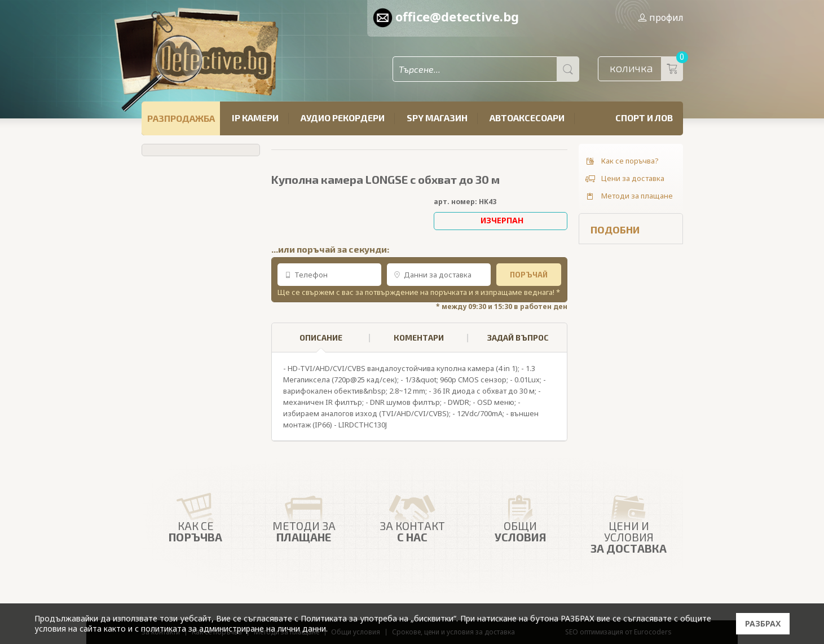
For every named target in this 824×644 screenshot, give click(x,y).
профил (660, 17)
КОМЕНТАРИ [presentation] (419, 338)
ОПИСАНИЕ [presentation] (321, 343)
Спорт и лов (644, 118)
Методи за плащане (629, 196)
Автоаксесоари (527, 118)
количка (646, 69)
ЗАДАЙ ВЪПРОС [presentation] (518, 338)
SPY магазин (437, 118)
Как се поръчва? (622, 161)
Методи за (304, 515)
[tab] (321, 338)
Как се (196, 515)
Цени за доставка (624, 179)
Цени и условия (629, 521)
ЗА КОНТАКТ (412, 515)
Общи (521, 515)
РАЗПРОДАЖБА (181, 118)
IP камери (255, 118)
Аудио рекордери (343, 118)
